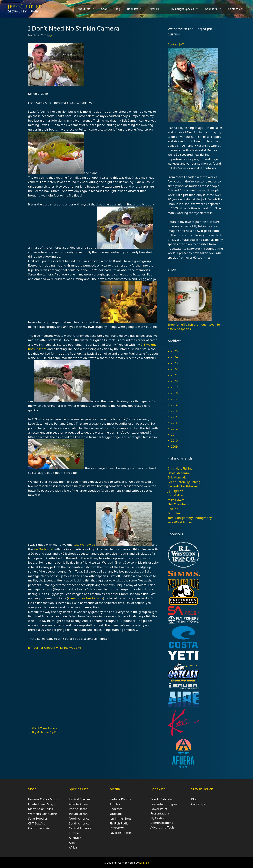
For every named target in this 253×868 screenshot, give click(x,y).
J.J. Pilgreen (175, 491)
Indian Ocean (78, 814)
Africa (73, 847)
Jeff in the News (121, 818)
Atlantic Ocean (79, 804)
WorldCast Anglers (181, 522)
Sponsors (215, 9)
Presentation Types (164, 804)
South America (79, 823)
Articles (115, 804)
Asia (72, 843)
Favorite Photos (121, 833)
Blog (117, 9)
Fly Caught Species (186, 9)
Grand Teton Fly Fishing (184, 482)
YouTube (116, 814)
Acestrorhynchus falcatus (85, 598)
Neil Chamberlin (179, 504)
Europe (74, 833)
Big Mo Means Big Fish (46, 732)
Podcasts (116, 809)
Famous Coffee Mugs (43, 799)
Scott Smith (176, 513)
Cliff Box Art (36, 823)
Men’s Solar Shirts (40, 809)
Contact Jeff (235, 9)
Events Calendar (162, 799)
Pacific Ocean (78, 809)
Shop (104, 9)
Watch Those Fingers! (45, 728)
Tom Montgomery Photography (190, 518)
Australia (75, 838)
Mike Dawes (176, 500)
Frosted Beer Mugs (41, 804)
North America (79, 818)
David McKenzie (179, 473)
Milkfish (144, 863)
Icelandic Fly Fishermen (184, 486)
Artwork (158, 9)
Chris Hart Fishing (180, 468)
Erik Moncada (177, 477)
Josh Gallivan (177, 495)
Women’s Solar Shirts (43, 814)
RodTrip (173, 509)
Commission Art (39, 828)
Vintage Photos (120, 799)
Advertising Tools (162, 827)
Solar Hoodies (38, 818)
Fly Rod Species (80, 799)
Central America (80, 828)
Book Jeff (137, 9)
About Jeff (88, 9)
